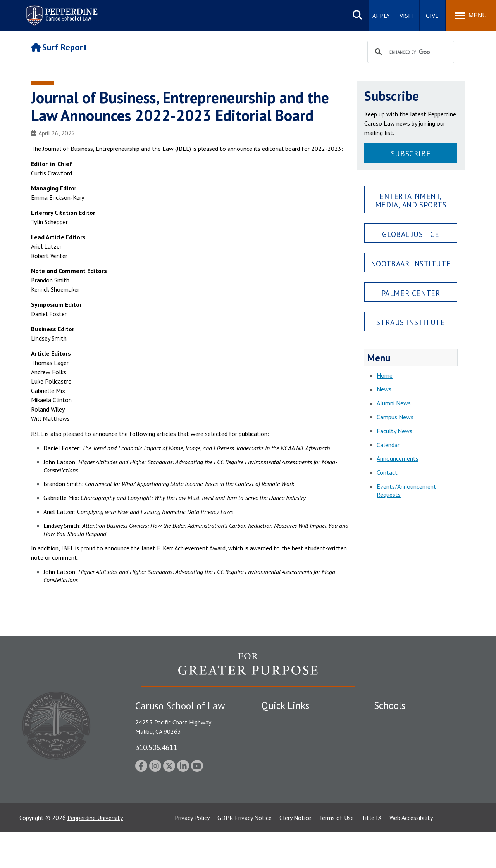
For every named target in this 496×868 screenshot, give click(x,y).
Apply (381, 16)
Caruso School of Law (403, 734)
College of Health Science (408, 796)
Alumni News (394, 403)
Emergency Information (292, 747)
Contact (387, 472)
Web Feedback (280, 823)
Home (385, 375)
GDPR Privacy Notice (245, 854)
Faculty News (394, 431)
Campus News (395, 417)
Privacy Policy (192, 854)
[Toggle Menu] (471, 16)
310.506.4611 (156, 747)
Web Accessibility (411, 854)
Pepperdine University (95, 854)
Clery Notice (295, 854)
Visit (407, 16)
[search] (410, 52)
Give (432, 16)
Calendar (388, 445)
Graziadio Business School (408, 747)
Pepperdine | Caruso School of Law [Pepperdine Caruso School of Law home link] (61, 11)
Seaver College (393, 720)
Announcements (398, 458)
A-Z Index (274, 809)
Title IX (372, 854)
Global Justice (411, 234)
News (384, 389)
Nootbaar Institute (411, 264)
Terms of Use (336, 854)
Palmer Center (411, 293)
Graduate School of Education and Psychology (419, 765)
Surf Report (59, 47)
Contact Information (289, 774)
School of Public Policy (404, 782)
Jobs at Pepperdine (286, 761)
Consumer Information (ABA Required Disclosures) (298, 792)
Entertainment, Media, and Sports (411, 200)
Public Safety (279, 720)
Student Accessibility (288, 734)
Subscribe (411, 153)
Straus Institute (411, 322)
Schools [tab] (390, 705)
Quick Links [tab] (285, 705)
